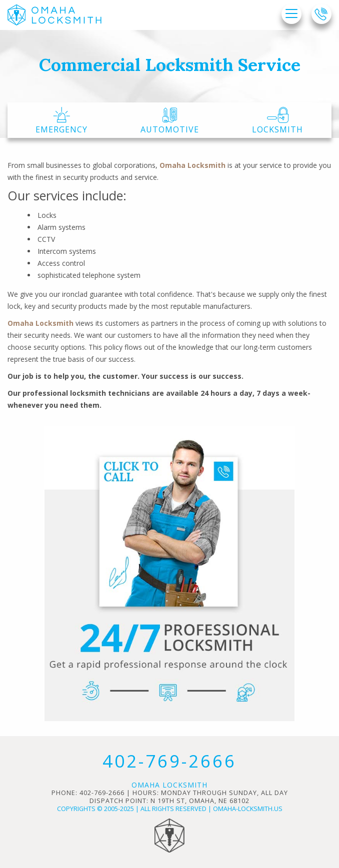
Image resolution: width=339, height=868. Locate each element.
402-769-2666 (169, 761)
